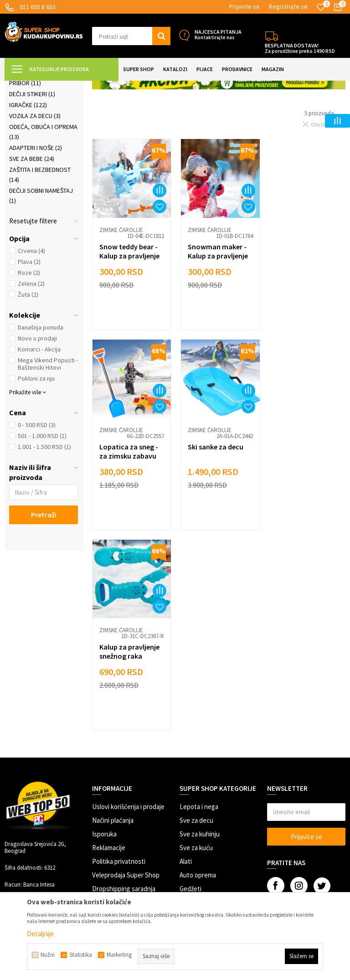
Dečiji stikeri (32, 175)
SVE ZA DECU (105, 86)
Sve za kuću (196, 730)
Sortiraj (294, 109)
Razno (188, 785)
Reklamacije (109, 730)
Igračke (28, 186)
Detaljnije (40, 934)
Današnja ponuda (41, 408)
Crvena (31, 331)
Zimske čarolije (37, 132)
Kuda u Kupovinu (26, 86)
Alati (186, 744)
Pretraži (44, 595)
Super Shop (68, 86)
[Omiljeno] (321, 7)
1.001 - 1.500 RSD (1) (44, 527)
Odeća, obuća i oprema (43, 212)
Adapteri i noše (36, 228)
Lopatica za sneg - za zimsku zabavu (304, 330)
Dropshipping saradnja (124, 771)
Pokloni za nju (36, 459)
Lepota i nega (199, 689)
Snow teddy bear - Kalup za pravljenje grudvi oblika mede (130, 335)
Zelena (31, 364)
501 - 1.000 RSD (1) (42, 516)
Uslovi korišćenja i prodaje (128, 689)
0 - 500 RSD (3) (37, 505)
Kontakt (104, 798)
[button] (131, 36)
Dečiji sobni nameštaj (41, 276)
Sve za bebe (32, 239)
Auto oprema (198, 757)
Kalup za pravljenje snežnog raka (217, 530)
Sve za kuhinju (200, 716)
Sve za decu (196, 703)
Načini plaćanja (113, 703)
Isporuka (104, 716)
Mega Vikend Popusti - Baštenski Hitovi (48, 444)
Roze (29, 353)
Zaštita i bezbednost (40, 255)
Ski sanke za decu (127, 525)
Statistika (81, 955)
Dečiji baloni (32, 143)
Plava (29, 342)
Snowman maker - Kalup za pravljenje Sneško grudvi (217, 335)
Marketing (106, 785)
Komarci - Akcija (39, 430)
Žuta (28, 375)
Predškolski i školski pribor (41, 159)
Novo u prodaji (37, 419)
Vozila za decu (35, 196)
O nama (103, 812)
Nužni (48, 955)
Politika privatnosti (119, 744)
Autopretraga (255, 109)
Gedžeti (190, 771)
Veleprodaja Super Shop (126, 757)
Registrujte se (288, 6)
